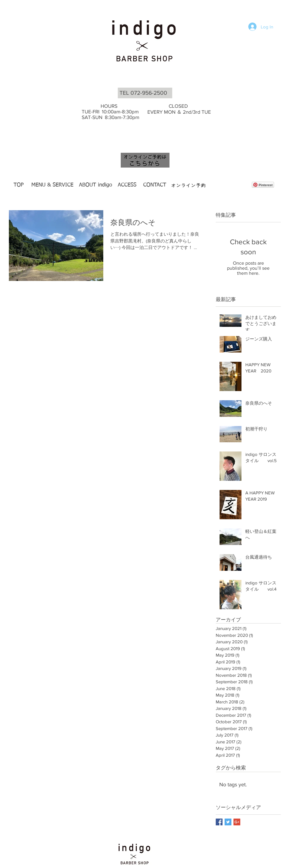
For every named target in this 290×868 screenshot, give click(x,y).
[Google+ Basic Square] (237, 822)
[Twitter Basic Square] (228, 822)
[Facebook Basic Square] (219, 822)
